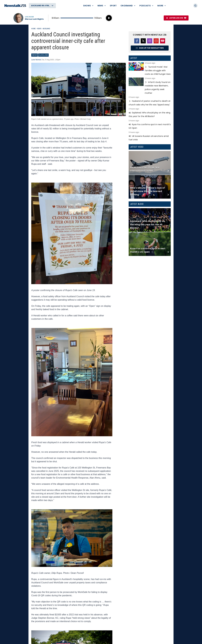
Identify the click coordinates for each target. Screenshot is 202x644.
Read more (150, 69)
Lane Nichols (36, 60)
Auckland (46, 29)
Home (33, 29)
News (39, 29)
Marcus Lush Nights (34, 19)
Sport (113, 6)
